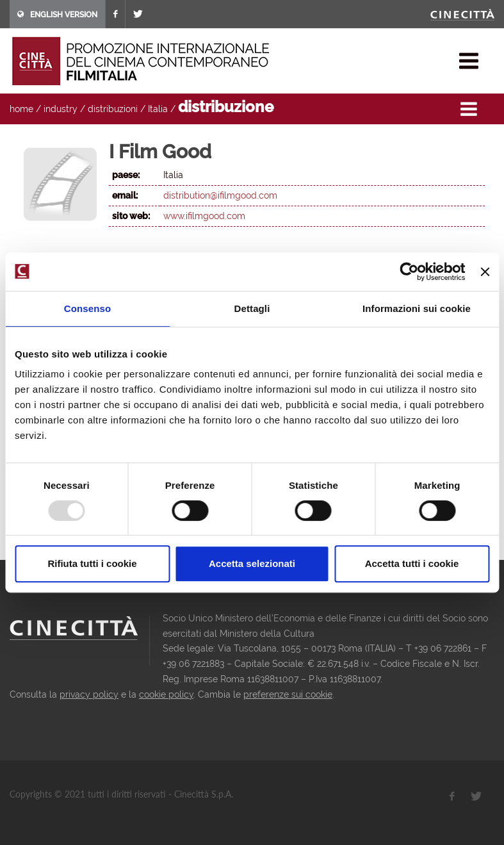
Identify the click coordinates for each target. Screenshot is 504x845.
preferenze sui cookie (288, 694)
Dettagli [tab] (252, 308)
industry (61, 109)
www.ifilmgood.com (204, 216)
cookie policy (166, 694)
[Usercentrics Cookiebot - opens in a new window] (410, 272)
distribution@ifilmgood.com (220, 195)
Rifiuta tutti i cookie (92, 563)
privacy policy (89, 694)
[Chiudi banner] (485, 272)
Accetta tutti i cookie (412, 563)
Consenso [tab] (87, 308)
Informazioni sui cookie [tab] (417, 308)
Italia (158, 109)
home (21, 109)
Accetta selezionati (252, 563)
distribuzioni (113, 109)
